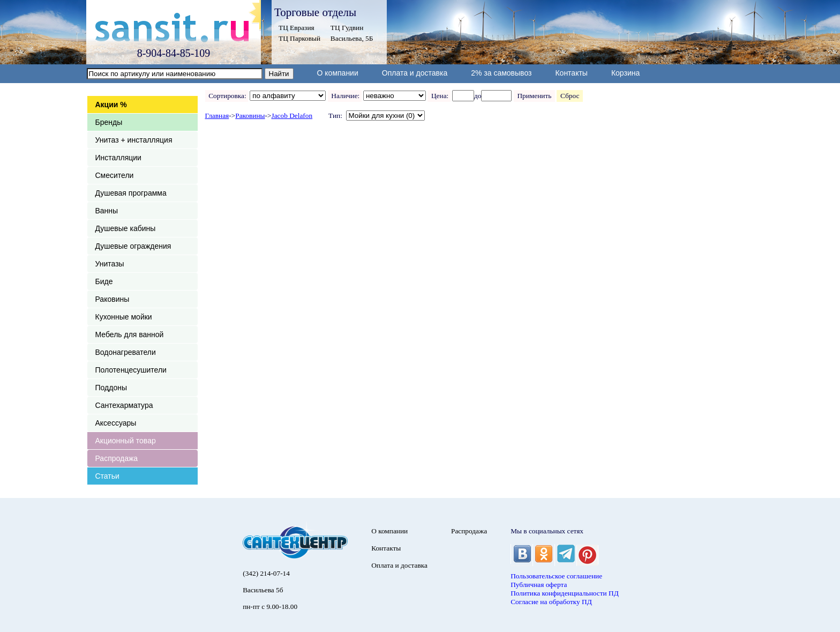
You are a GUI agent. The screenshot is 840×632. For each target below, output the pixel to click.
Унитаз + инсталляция (134, 140)
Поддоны (111, 388)
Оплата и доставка (415, 73)
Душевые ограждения (133, 246)
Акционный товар (126, 441)
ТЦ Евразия (297, 28)
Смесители (115, 175)
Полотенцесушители (131, 370)
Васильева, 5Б (352, 38)
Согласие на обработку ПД (551, 602)
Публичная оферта (539, 585)
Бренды (109, 122)
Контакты (571, 73)
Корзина (625, 73)
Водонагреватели (126, 352)
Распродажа (117, 458)
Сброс (570, 96)
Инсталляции (118, 158)
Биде (104, 281)
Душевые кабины (126, 228)
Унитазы (110, 264)
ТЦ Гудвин (347, 28)
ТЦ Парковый (299, 38)
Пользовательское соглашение (556, 576)
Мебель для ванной (130, 334)
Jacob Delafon (292, 116)
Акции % (111, 105)
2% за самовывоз (501, 73)
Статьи (107, 476)
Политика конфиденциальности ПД (565, 593)
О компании (338, 73)
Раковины (112, 299)
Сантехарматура (124, 405)
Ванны (107, 211)
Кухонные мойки (124, 317)
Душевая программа (131, 193)
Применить (534, 96)
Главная (217, 116)
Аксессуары (116, 423)
